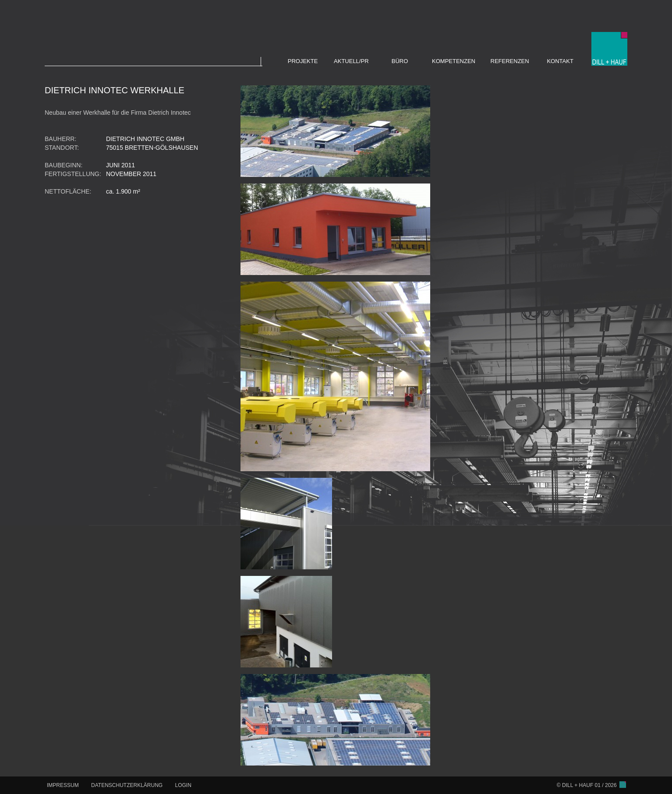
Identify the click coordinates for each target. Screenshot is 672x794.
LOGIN (183, 785)
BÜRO (400, 61)
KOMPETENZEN (454, 61)
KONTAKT (560, 61)
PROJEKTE (303, 61)
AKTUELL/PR (351, 61)
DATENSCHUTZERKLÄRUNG (127, 785)
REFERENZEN (510, 61)
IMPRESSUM (63, 785)
